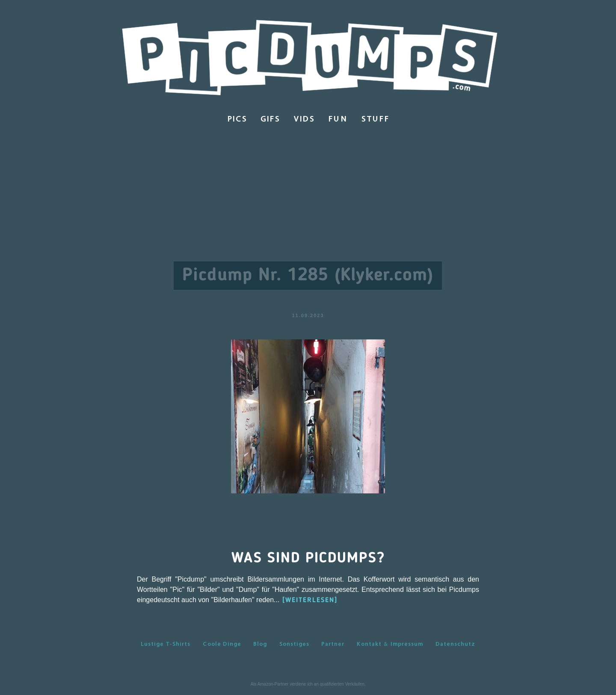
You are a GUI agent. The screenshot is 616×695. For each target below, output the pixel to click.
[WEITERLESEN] (310, 600)
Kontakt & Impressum (390, 644)
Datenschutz (455, 644)
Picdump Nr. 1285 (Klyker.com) (308, 276)
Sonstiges (294, 644)
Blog (260, 644)
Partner (333, 644)
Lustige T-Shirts (166, 644)
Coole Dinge (222, 644)
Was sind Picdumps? (308, 558)
